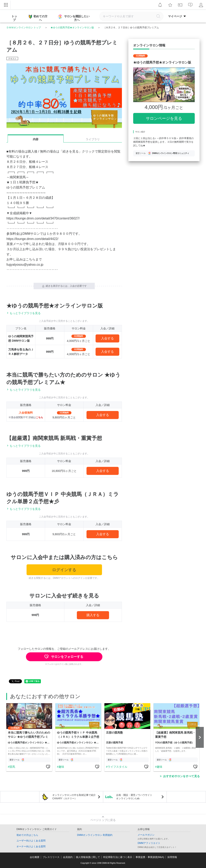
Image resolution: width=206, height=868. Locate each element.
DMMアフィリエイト (149, 843)
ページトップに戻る (103, 820)
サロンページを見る (164, 118)
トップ (14, 18)
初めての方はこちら (27, 835)
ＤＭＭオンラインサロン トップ (24, 28)
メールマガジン (146, 835)
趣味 (61, 767)
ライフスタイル (117, 767)
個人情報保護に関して (88, 857)
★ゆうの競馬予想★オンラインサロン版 (72, 28)
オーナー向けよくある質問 (31, 846)
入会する (107, 338)
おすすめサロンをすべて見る (181, 776)
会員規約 (68, 857)
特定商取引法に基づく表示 (118, 857)
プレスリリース (51, 857)
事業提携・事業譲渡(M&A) (150, 857)
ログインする (64, 570)
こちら (39, 417)
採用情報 (172, 857)
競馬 (12, 767)
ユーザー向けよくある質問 (31, 841)
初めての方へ (38, 18)
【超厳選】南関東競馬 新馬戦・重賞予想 (54, 438)
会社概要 (35, 857)
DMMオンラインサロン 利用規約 (95, 835)
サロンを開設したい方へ (74, 18)
